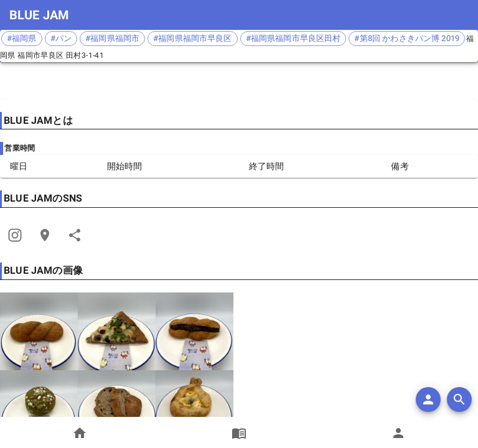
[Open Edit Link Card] (45, 235)
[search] (459, 399)
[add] (428, 399)
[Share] (15, 235)
